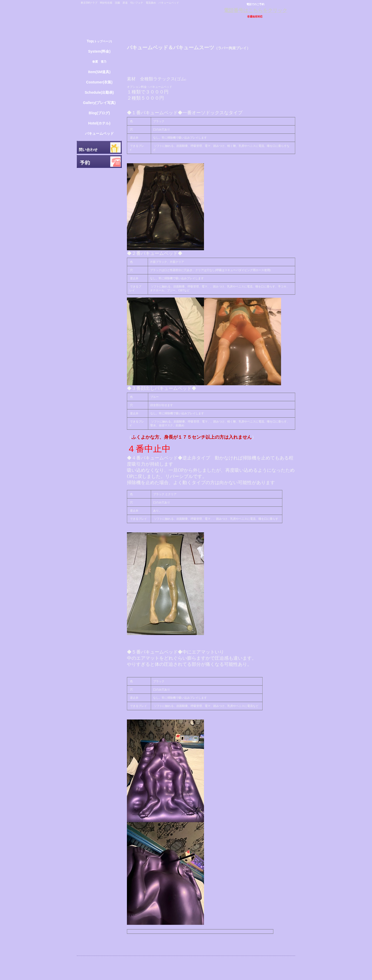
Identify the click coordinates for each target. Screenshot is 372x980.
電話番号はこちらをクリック (255, 10)
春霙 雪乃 (99, 62)
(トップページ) (99, 41)
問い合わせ (99, 147)
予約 (99, 161)
